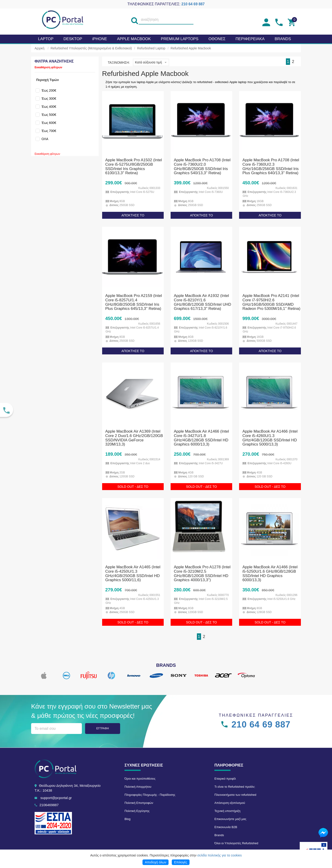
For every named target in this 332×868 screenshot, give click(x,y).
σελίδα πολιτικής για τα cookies (220, 855)
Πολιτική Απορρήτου (138, 787)
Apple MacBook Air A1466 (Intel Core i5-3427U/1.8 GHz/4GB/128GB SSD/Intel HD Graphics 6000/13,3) (201, 438)
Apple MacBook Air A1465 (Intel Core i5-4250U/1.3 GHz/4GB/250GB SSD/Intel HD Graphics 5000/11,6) (133, 573)
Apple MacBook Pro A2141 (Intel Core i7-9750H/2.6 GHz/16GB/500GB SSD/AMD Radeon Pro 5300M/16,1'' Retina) (271, 302)
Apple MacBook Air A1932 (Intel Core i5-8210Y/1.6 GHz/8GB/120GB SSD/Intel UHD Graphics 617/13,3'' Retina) (202, 302)
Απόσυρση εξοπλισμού (230, 803)
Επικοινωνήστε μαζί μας (230, 819)
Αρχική (40, 48)
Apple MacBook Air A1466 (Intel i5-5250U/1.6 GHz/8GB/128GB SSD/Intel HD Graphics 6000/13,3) (270, 573)
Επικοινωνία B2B (226, 827)
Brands (219, 835)
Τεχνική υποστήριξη (227, 811)
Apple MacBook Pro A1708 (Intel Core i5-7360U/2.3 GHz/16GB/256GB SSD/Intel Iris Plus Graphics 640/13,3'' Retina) (271, 166)
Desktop (73, 39)
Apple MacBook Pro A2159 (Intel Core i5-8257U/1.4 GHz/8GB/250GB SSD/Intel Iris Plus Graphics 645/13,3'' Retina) (134, 302)
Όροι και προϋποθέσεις (140, 779)
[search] (134, 20)
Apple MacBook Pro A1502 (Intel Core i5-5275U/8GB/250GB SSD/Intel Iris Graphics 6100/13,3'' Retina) (134, 166)
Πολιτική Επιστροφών (139, 803)
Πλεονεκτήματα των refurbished (235, 795)
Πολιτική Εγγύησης (137, 811)
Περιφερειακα (250, 39)
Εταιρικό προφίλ (225, 779)
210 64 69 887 (193, 4)
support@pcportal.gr (56, 798)
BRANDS (283, 39)
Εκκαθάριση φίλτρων (48, 67)
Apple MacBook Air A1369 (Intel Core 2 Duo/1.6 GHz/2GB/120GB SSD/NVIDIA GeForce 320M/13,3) (134, 438)
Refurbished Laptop (151, 48)
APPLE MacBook (134, 39)
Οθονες (217, 39)
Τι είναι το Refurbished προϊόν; (235, 787)
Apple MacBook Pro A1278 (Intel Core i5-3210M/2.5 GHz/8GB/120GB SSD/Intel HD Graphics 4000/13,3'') (202, 573)
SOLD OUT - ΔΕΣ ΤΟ (133, 487)
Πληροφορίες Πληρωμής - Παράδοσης (150, 795)
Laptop (46, 39)
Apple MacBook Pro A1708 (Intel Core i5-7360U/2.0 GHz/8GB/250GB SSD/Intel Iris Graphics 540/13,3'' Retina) (202, 166)
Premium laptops (180, 39)
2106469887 (49, 805)
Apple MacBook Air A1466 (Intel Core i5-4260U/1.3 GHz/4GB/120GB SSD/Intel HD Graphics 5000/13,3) (270, 438)
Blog (127, 819)
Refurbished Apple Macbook (191, 48)
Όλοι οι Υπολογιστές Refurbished (236, 843)
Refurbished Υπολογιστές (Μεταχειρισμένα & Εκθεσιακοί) (91, 48)
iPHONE (100, 39)
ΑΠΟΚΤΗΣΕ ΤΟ (133, 215)
